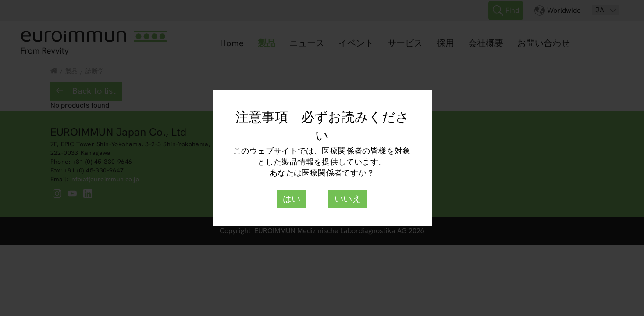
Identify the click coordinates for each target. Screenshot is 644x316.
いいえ (348, 199)
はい (292, 199)
